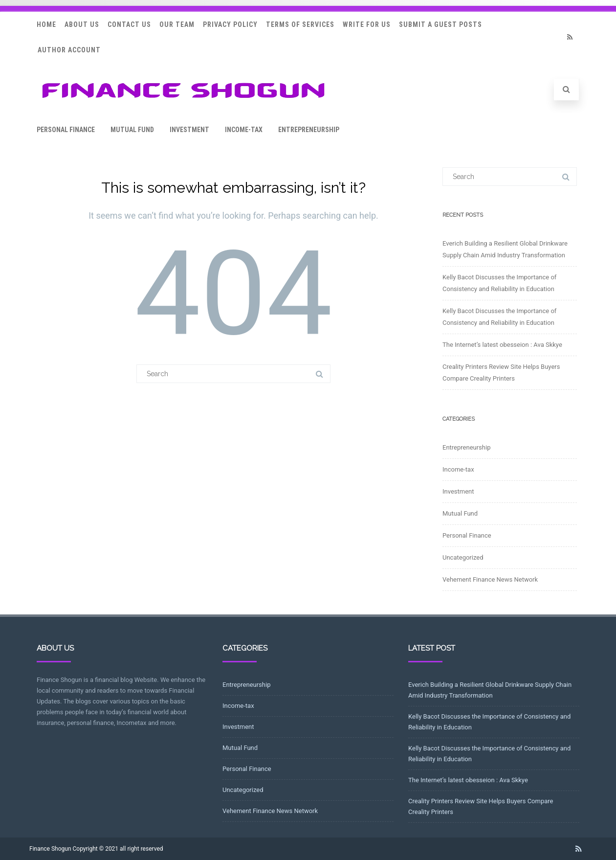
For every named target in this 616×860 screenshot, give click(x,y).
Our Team (177, 24)
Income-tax (244, 130)
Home (46, 24)
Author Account (69, 50)
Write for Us (367, 24)
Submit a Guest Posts (440, 24)
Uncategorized (463, 557)
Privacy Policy (230, 24)
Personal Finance (66, 130)
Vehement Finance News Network (490, 579)
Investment (189, 130)
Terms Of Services (300, 24)
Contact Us (129, 24)
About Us (82, 24)
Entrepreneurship (309, 130)
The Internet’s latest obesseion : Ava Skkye (502, 345)
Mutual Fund (132, 130)
